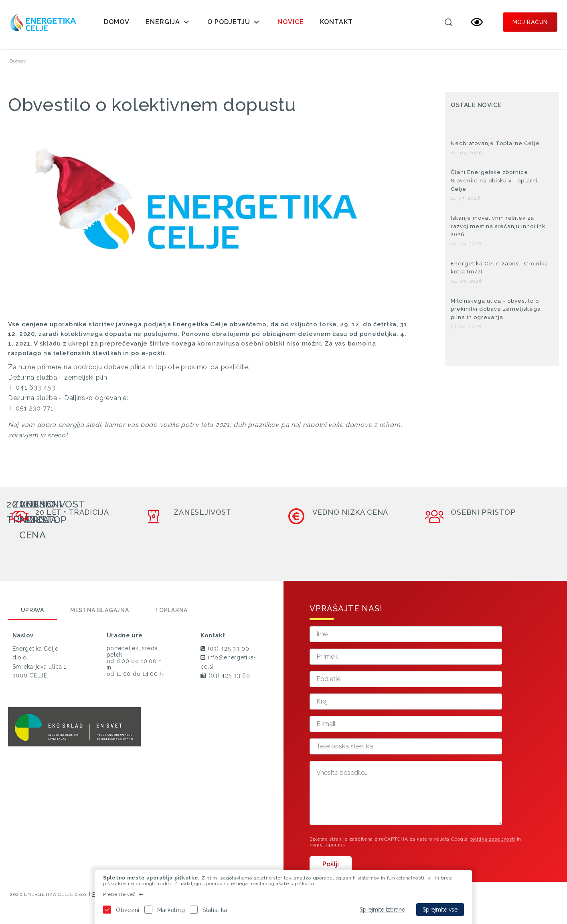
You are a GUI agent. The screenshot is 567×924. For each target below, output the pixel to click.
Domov (117, 22)
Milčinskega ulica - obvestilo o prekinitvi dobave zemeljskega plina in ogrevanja (496, 309)
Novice (291, 22)
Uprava (32, 610)
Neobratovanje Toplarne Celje (495, 143)
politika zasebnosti (492, 839)
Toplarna (171, 610)
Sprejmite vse (440, 910)
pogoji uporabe (328, 845)
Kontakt (336, 22)
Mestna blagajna (100, 610)
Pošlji (331, 864)
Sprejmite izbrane (382, 910)
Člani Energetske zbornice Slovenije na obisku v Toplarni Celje (494, 181)
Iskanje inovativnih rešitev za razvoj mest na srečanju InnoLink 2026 (498, 226)
